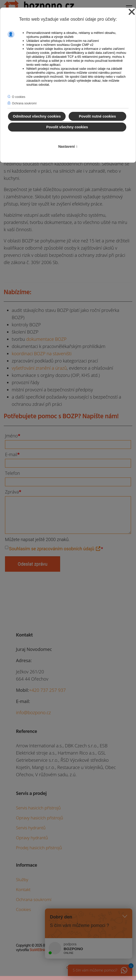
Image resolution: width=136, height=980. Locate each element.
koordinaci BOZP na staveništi (42, 353)
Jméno (13, 436)
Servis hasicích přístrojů (38, 808)
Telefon (12, 473)
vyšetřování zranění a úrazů (39, 368)
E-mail (12, 454)
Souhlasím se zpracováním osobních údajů (55, 549)
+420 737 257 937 (47, 690)
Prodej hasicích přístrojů (39, 848)
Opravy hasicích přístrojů (40, 818)
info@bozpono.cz (33, 712)
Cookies (23, 909)
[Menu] (129, 6)
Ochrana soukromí (34, 899)
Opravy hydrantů (32, 838)
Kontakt (23, 889)
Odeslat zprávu (33, 564)
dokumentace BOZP (46, 339)
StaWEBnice (38, 950)
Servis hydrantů (31, 828)
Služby (22, 879)
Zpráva (13, 492)
